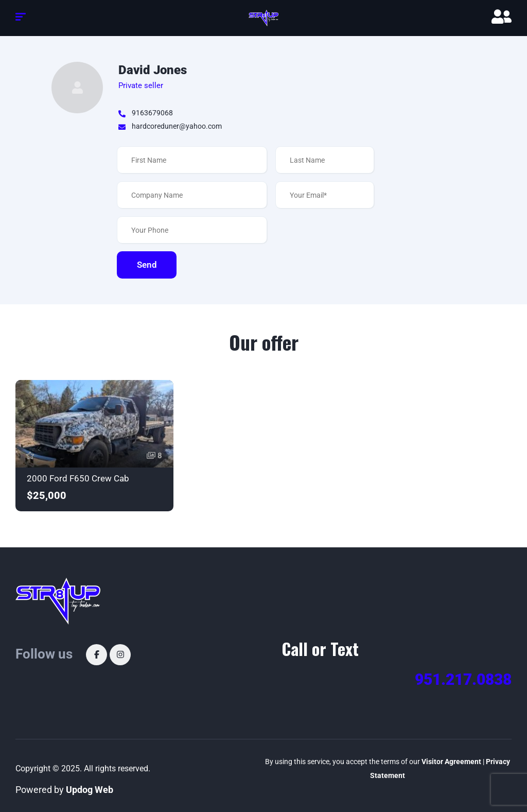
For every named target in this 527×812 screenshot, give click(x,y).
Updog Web (90, 790)
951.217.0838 (463, 679)
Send (147, 265)
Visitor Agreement (451, 762)
